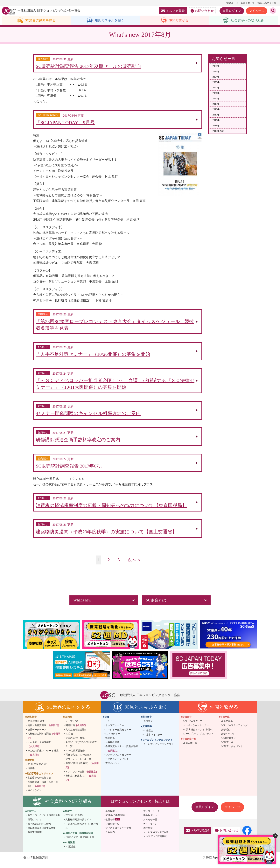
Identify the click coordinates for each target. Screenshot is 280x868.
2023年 (216, 82)
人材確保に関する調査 (44, 741)
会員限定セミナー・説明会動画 (122, 753)
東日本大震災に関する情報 (42, 833)
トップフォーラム (115, 730)
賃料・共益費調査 (44, 730)
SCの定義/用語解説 (75, 755)
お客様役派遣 (112, 747)
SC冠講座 (70, 851)
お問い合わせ (202, 11)
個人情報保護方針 (36, 862)
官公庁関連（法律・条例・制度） (43, 789)
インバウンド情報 (82, 776)
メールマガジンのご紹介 (156, 837)
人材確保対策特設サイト (78, 824)
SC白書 (69, 739)
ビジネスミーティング (117, 764)
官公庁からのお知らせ (39, 782)
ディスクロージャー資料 (118, 833)
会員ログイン (232, 11)
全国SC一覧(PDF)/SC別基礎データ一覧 (82, 749)
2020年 (216, 99)
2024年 (216, 77)
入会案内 (110, 837)
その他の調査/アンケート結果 (43, 757)
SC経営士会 (227, 747)
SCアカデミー (113, 739)
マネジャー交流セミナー (118, 734)
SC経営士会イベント (232, 751)
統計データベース (37, 734)
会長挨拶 (110, 816)
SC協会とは (232, 3)
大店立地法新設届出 (76, 734)
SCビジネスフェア (193, 726)
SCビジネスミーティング (234, 730)
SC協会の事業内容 (115, 820)
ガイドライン (35, 795)
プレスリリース (151, 816)
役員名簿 (110, 824)
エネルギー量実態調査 (39, 749)
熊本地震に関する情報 (39, 828)
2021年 (216, 93)
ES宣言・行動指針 (75, 820)
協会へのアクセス (267, 3)
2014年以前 (218, 131)
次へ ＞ (135, 565)
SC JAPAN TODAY (37, 769)
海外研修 (110, 743)
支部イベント (112, 768)
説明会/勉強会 (228, 743)
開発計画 (77, 730)
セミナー (110, 726)
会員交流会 (227, 726)
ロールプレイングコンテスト (158, 749)
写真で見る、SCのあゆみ (79, 760)
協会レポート (150, 820)
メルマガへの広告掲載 (155, 841)
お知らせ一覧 (150, 824)
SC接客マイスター (153, 739)
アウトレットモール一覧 (78, 764)
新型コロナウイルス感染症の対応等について (44, 822)
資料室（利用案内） (81, 783)
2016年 (216, 120)
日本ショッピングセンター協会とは (140, 806)
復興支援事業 (35, 837)
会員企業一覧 (248, 3)
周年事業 (148, 833)
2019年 (216, 104)
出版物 (31, 773)
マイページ (257, 11)
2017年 (216, 115)
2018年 (216, 109)
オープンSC (72, 726)
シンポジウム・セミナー (118, 760)
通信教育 (148, 726)
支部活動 (226, 734)
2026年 (216, 66)
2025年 (216, 71)
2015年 (216, 126)
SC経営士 (148, 735)
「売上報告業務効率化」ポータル (82, 831)
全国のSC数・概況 (75, 743)
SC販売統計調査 (36, 726)
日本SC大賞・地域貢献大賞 (80, 842)
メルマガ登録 (173, 11)
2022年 (216, 88)
